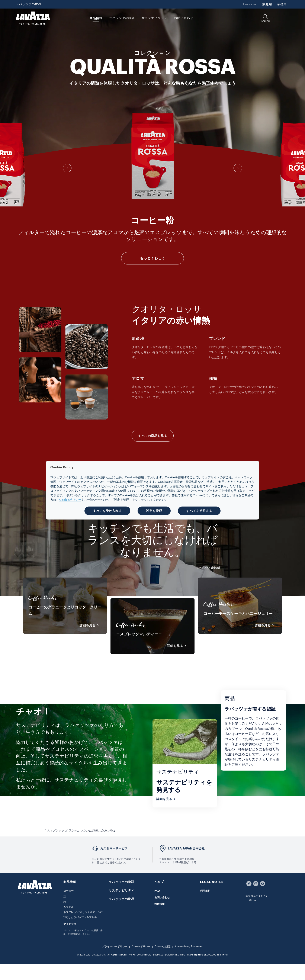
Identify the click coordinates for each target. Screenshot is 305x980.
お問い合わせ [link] (184, 18)
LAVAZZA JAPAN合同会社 (186, 848)
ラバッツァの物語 (122, 882)
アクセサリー (71, 924)
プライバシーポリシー (115, 947)
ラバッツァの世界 (29, 4)
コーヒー (68, 891)
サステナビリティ (122, 890)
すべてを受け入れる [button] (107, 511)
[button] (265, 18)
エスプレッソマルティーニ (139, 634)
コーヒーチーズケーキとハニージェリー (238, 614)
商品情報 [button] (96, 18)
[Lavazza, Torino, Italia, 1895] (33, 18)
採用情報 (160, 904)
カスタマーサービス (114, 848)
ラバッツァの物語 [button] (122, 18)
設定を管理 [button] (154, 511)
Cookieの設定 (163, 947)
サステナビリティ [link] (154, 18)
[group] (153, 156)
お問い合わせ (162, 897)
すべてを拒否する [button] (199, 511)
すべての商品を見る (153, 436)
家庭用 (267, 4)
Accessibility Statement (189, 947)
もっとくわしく (153, 258)
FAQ (157, 891)
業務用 (282, 4)
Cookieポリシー (141, 947)
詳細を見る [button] (91, 625)
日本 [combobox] (249, 900)
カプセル (68, 907)
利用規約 (205, 891)
